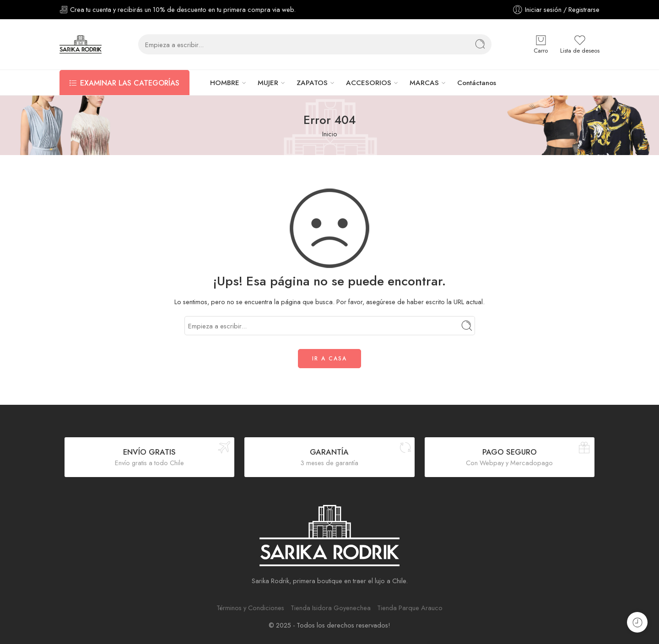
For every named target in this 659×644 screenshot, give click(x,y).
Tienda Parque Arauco (410, 608)
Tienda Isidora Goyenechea (331, 608)
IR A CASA (329, 359)
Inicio (330, 134)
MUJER (268, 83)
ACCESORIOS (369, 83)
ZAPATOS (312, 83)
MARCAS (424, 83)
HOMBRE (225, 83)
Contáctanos (477, 83)
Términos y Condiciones (250, 608)
